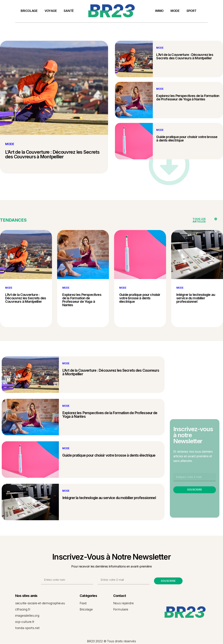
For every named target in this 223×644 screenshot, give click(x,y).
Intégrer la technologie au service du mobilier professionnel (196, 298)
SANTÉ (69, 11)
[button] (202, 220)
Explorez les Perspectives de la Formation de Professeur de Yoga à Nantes (188, 97)
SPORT (192, 11)
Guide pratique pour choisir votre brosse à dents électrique (187, 139)
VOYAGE (51, 11)
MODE (175, 11)
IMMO (159, 11)
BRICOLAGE (29, 11)
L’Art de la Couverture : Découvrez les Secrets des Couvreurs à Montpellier (52, 154)
